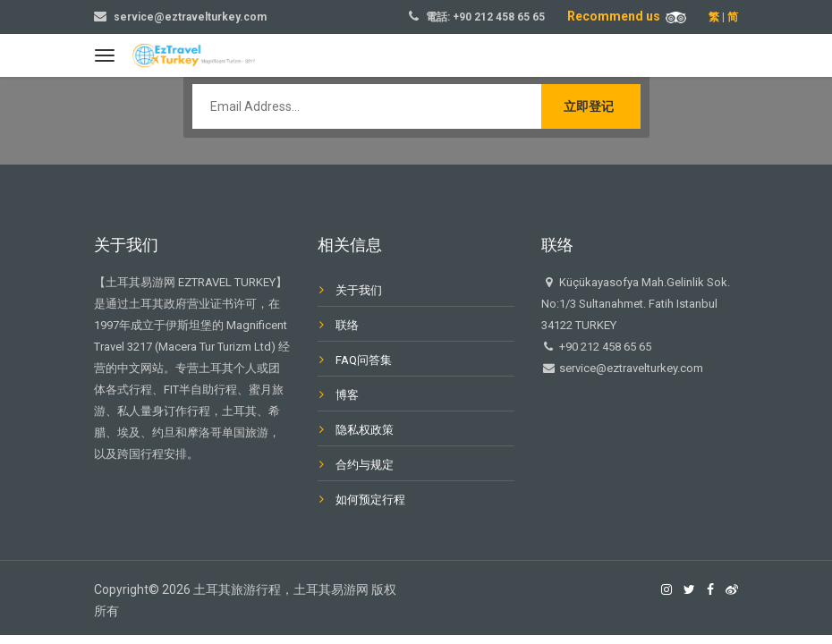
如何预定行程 (370, 500)
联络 (347, 325)
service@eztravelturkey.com (190, 17)
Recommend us (627, 16)
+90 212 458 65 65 (499, 17)
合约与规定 (365, 465)
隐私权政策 (365, 430)
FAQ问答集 (364, 360)
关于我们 (359, 290)
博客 (347, 395)
